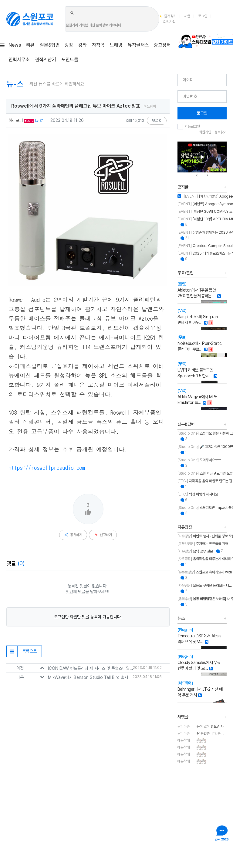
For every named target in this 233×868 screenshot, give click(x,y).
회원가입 (169, 22)
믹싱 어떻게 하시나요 (198, 494)
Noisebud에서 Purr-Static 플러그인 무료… (200, 343)
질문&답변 (186, 424)
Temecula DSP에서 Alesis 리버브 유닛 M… (199, 636)
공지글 (183, 187)
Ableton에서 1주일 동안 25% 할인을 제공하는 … (197, 290)
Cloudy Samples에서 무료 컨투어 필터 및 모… (199, 662)
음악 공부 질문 (195, 551)
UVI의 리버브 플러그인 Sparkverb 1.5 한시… (195, 370)
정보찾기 (221, 132)
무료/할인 (186, 273)
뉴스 (181, 618)
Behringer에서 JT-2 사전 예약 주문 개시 (200, 689)
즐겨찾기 (168, 16)
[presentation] (197, 175)
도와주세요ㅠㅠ (199, 460)
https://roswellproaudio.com (47, 467)
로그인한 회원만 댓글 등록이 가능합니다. (88, 617)
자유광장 (185, 527)
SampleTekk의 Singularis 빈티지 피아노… (199, 317)
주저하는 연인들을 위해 (203, 544)
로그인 (203, 16)
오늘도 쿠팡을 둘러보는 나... (205, 586)
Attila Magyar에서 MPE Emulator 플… (197, 397)
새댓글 (183, 717)
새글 (187, 16)
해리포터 (16, 120)
